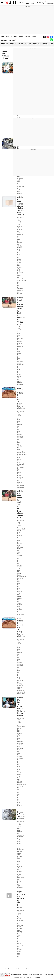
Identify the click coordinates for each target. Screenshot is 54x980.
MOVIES (21, 37)
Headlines (5, 44)
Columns (28, 44)
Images (21, 44)
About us (22, 978)
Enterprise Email (29, 3)
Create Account (50, 3)
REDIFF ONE (12, 40)
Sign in (52, 1)
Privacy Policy (44, 975)
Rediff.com (18, 975)
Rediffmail (20, 3)
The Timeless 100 (46, 969)
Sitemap (51, 975)
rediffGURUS (39, 3)
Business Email (34, 3)
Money (25, 3)
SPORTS (34, 37)
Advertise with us (27, 975)
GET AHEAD (4, 40)
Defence (13, 44)
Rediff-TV (44, 3)
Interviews (37, 44)
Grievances (37, 978)
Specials (45, 44)
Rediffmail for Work (8, 969)
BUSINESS (14, 37)
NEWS (8, 37)
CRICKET (27, 37)
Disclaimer (36, 975)
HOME (2, 37)
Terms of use (30, 978)
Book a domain (18, 969)
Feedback (16, 978)
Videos (38, 969)
